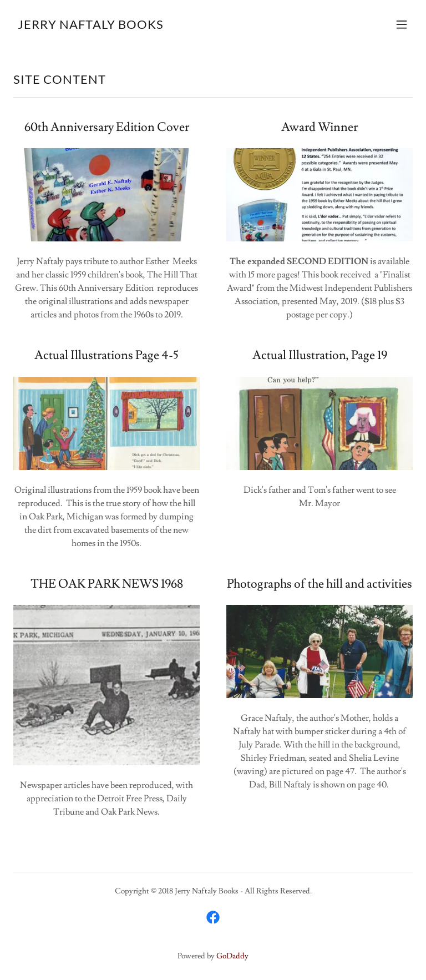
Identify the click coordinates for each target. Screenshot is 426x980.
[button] (402, 24)
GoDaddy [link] (232, 956)
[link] (91, 26)
